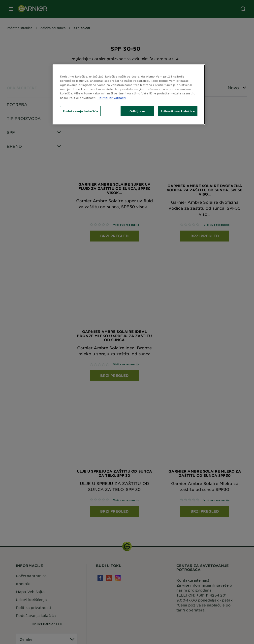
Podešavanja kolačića (80, 111)
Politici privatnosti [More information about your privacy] (112, 98)
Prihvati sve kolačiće (178, 111)
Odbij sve (137, 111)
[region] (129, 95)
